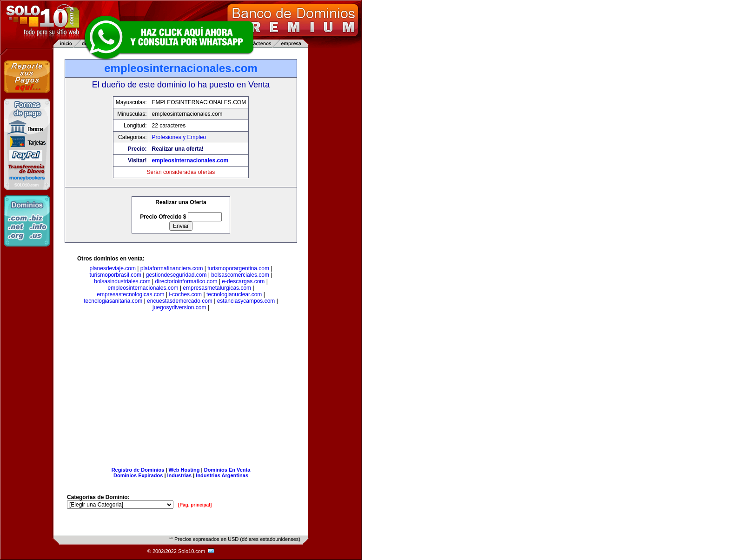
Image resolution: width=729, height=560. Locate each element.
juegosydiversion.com (179, 307)
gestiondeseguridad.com (176, 275)
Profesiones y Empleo (179, 137)
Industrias (180, 475)
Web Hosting (184, 470)
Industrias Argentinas (222, 475)
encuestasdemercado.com (180, 301)
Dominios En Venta (227, 470)
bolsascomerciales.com (240, 275)
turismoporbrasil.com (116, 275)
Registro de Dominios (138, 470)
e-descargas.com (243, 281)
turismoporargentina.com (238, 268)
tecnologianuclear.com (234, 294)
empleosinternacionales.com (190, 160)
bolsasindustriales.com (122, 281)
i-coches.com (185, 294)
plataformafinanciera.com (172, 268)
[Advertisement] (181, 391)
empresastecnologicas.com (130, 294)
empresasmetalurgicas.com (217, 288)
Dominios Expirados (138, 475)
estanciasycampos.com (246, 301)
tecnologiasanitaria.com (113, 301)
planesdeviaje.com (113, 268)
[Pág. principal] (195, 505)
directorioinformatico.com (186, 281)
